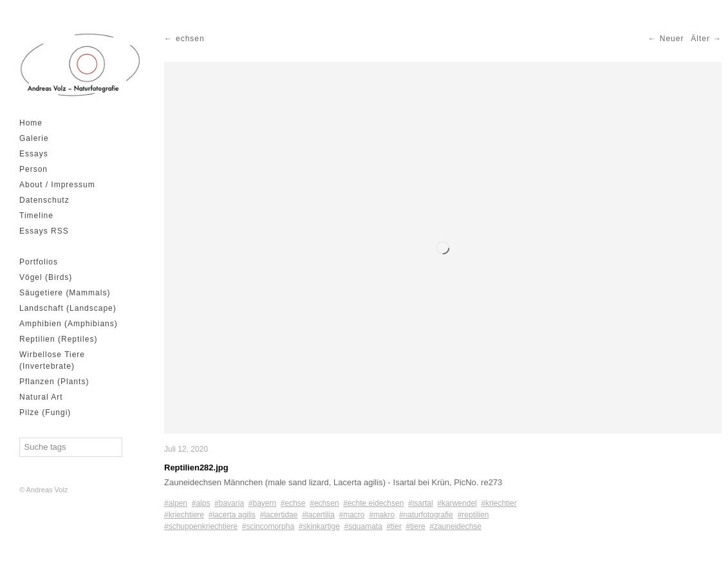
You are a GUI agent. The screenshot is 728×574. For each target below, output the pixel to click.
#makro (382, 515)
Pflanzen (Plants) (54, 382)
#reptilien (473, 515)
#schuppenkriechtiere (201, 526)
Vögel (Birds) (46, 277)
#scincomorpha (268, 526)
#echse (293, 503)
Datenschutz (44, 200)
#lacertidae (279, 515)
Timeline (36, 216)
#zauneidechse (455, 526)
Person (33, 169)
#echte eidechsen (373, 503)
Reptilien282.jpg (196, 468)
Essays (34, 154)
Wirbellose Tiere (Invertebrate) (52, 360)
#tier (394, 526)
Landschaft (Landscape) (68, 308)
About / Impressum (57, 185)
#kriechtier (499, 503)
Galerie (34, 138)
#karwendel (457, 503)
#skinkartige (319, 526)
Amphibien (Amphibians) (69, 324)
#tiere (416, 526)
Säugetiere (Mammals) (65, 293)
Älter (700, 39)
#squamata (363, 526)
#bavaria (229, 503)
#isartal (421, 503)
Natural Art (41, 397)
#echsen (324, 503)
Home (31, 123)
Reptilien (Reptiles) (58, 339)
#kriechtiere (184, 515)
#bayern (262, 503)
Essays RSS (44, 231)
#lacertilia (318, 515)
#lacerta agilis (232, 515)
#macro (352, 515)
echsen (190, 39)
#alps (201, 503)
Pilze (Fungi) (45, 412)
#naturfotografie (426, 515)
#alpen (176, 503)
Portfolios (39, 262)
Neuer (672, 39)
